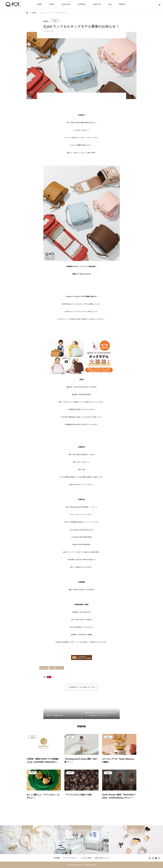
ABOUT (52, 4)
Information (44, 668)
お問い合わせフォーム (102, 858)
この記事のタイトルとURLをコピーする (81, 687)
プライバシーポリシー (70, 858)
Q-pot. (52, 668)
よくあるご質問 (86, 858)
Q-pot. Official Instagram (86, 560)
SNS (110, 4)
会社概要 (57, 858)
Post (45, 677)
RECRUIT (122, 4)
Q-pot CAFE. (66, 4)
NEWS (40, 4)
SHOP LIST (97, 4)
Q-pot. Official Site (85, 612)
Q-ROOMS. (82, 4)
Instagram (88, 620)
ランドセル (60, 668)
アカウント (73, 515)
